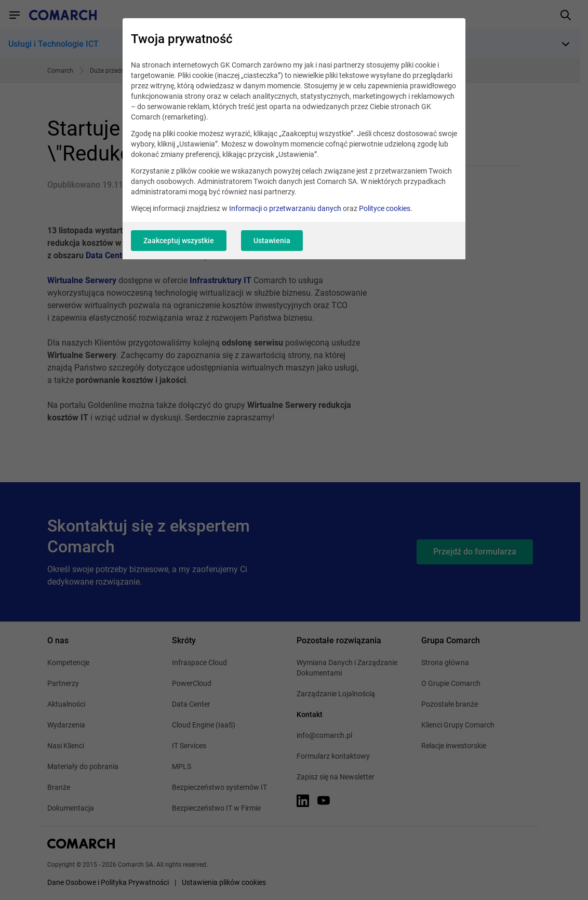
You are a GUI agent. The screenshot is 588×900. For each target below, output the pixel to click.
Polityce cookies (385, 208)
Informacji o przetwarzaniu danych (285, 208)
